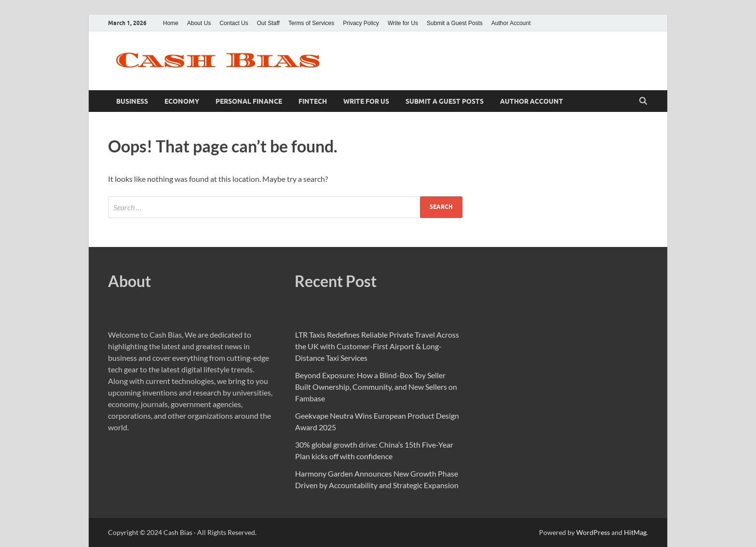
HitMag (635, 532)
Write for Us (403, 23)
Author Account (511, 23)
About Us (199, 23)
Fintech (313, 101)
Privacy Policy (361, 23)
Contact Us (234, 23)
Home (171, 23)
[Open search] (643, 101)
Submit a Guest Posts (455, 23)
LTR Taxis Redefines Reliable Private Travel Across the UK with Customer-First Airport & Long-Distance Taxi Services (377, 346)
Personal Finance (249, 101)
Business (132, 101)
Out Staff (268, 23)
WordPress (593, 532)
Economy (182, 101)
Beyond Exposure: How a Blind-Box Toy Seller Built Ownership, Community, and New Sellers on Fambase (376, 387)
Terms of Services (311, 23)
